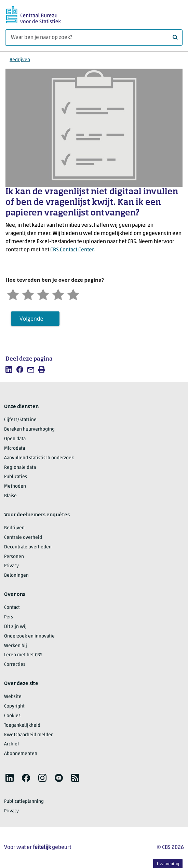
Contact (12, 608)
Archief (12, 744)
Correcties (15, 665)
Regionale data (20, 468)
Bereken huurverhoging (29, 429)
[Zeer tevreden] (73, 293)
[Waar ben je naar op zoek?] (94, 38)
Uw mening (168, 864)
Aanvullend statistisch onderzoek (39, 458)
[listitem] (9, 369)
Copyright (14, 706)
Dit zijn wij (15, 627)
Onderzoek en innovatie (29, 636)
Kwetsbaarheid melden (29, 735)
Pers (9, 617)
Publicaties (16, 477)
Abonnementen (21, 754)
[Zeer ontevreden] (13, 293)
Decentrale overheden (28, 547)
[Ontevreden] (28, 293)
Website (13, 697)
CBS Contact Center (72, 250)
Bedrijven (20, 60)
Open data (15, 439)
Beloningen (16, 576)
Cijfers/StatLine (20, 420)
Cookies (12, 716)
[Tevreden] (58, 293)
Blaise (10, 496)
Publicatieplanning (24, 802)
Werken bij (16, 646)
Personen (14, 557)
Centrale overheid (23, 538)
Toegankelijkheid (22, 725)
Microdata (15, 449)
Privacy (11, 566)
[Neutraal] (43, 293)
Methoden (15, 486)
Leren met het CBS (23, 655)
